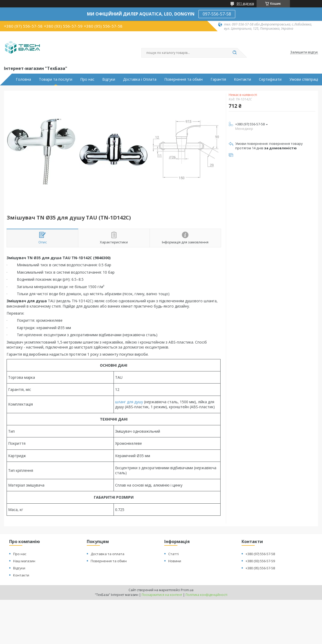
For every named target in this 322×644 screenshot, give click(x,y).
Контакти (242, 79)
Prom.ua (187, 590)
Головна (23, 79)
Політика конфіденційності (206, 595)
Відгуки (109, 79)
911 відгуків (245, 4)
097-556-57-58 (217, 14)
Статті (173, 554)
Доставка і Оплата (140, 79)
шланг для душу (129, 402)
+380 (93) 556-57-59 (260, 561)
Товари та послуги (56, 79)
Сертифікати (270, 79)
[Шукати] (235, 53)
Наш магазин (24, 561)
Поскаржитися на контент (162, 595)
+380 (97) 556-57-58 (260, 554)
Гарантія (218, 79)
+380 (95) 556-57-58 (260, 568)
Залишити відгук (304, 52)
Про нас (87, 79)
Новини (175, 561)
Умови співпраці (304, 79)
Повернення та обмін (183, 79)
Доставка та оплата (108, 554)
